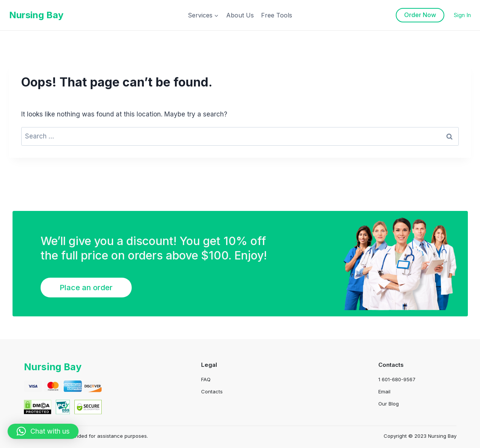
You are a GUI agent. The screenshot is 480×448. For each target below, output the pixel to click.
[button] (43, 431)
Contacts (212, 391)
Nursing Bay (54, 367)
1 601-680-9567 (397, 379)
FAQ (206, 379)
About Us (240, 15)
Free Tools (277, 15)
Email (384, 391)
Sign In (462, 15)
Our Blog (389, 404)
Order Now (420, 15)
